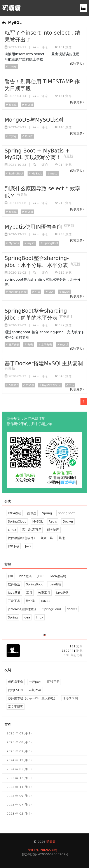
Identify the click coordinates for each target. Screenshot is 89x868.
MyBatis (36, 174)
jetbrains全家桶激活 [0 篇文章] (22, 609)
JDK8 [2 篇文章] (41, 576)
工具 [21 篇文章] (29, 593)
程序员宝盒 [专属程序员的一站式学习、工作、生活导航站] (16, 682)
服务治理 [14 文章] (53, 530)
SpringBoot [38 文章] (66, 513)
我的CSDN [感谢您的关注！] (15, 690)
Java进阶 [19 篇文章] (63, 593)
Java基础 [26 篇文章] (14, 593)
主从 (71, 385)
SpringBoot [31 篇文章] (34, 584)
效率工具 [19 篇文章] (44, 593)
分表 (51, 292)
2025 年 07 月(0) (19, 751)
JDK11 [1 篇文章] (45, 601)
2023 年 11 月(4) (19, 787)
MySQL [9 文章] (38, 521)
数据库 (12, 105)
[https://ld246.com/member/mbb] (45, 635)
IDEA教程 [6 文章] (15, 513)
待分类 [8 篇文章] (30, 601)
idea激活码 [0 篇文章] (58, 576)
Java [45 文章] (28, 546)
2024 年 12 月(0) (19, 760)
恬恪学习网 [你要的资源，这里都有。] (70, 698)
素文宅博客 (16, 707)
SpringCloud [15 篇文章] (52, 609)
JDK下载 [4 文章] (14, 546)
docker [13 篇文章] (72, 609)
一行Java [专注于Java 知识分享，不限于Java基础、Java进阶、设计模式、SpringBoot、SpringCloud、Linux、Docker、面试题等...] (35, 682)
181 (76, 646)
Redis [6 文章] (53, 521)
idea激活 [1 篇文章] (25, 576)
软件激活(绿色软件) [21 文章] (21, 538)
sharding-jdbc (17, 292)
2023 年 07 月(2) (19, 805)
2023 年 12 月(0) (19, 778)
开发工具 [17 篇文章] (14, 601)
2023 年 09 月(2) (19, 796)
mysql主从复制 (51, 385)
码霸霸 (11, 8)
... (8, 823)
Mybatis (13, 243)
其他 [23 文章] (62, 538)
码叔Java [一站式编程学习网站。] (35, 690)
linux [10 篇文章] (40, 617)
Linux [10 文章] (12, 530)
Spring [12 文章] (47, 513)
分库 (37, 292)
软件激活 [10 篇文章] (14, 584)
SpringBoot (16, 174)
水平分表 (46, 345)
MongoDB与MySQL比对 (34, 120)
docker (13, 385)
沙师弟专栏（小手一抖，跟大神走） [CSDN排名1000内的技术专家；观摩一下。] (32, 698)
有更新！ (70, 156)
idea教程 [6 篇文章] (55, 584)
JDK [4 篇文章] (10, 576)
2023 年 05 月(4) (19, 814)
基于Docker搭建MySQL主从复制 (44, 364)
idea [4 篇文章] (27, 617)
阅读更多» (77, 64)
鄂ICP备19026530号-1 (45, 850)
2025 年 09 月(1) (19, 733)
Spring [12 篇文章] (13, 617)
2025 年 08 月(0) (19, 742)
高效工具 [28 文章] (47, 538)
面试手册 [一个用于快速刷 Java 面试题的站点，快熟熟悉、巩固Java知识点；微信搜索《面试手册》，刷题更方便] (53, 682)
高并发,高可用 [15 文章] (31, 530)
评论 (42, 47)
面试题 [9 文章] (32, 513)
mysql (12, 67)
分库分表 (14, 345)
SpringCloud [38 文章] (17, 521)
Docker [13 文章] (68, 521)
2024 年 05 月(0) (19, 769)
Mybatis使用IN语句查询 (34, 227)
